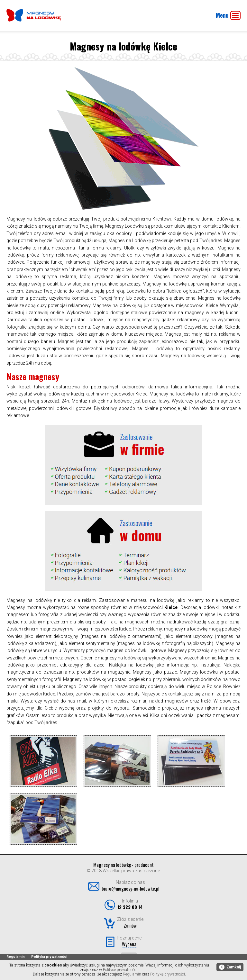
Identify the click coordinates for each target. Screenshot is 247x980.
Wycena (129, 944)
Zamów (130, 925)
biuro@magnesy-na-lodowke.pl (130, 888)
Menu (228, 15)
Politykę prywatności (168, 974)
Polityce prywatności (120, 970)
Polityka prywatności (49, 957)
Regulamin (16, 957)
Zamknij (230, 967)
